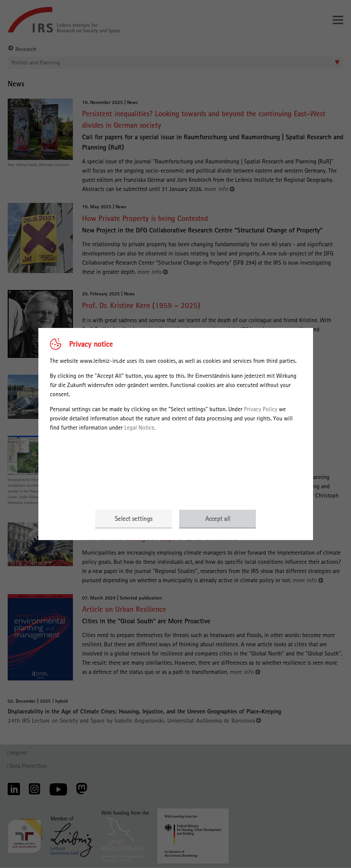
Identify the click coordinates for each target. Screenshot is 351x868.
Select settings (133, 519)
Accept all (218, 519)
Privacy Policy (261, 409)
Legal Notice (139, 427)
